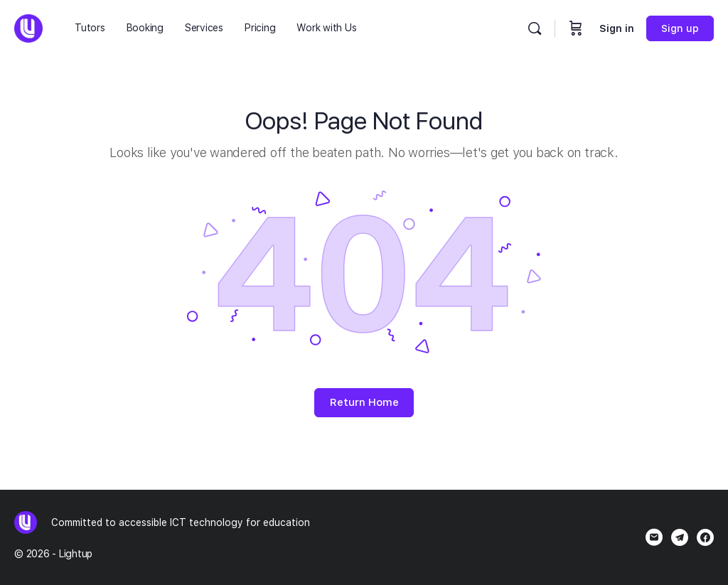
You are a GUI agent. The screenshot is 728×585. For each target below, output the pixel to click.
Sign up (680, 28)
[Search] (535, 28)
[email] (654, 537)
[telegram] (680, 537)
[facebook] (705, 537)
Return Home (364, 402)
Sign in (617, 28)
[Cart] (576, 28)
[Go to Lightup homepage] (28, 27)
